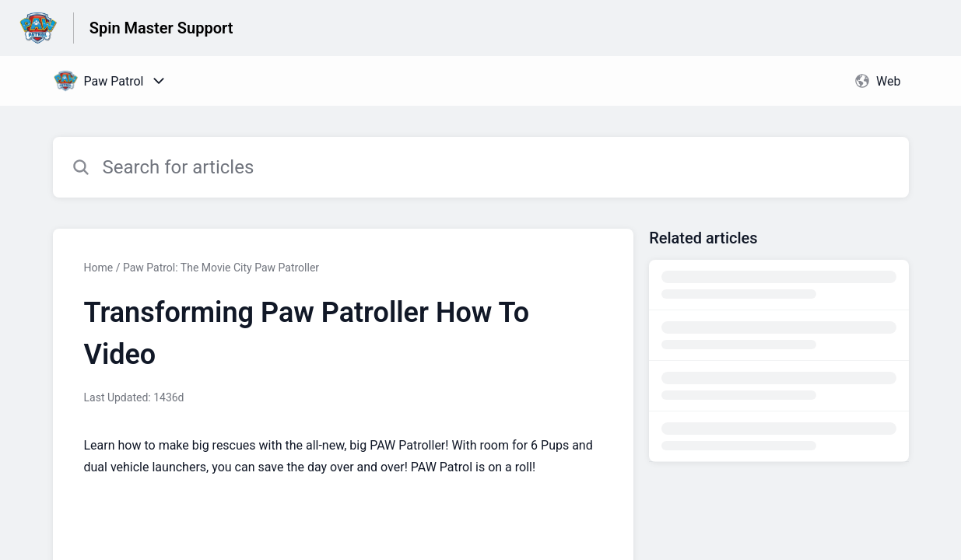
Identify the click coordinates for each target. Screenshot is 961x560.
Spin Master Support (161, 28)
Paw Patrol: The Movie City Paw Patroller (221, 268)
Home (99, 268)
